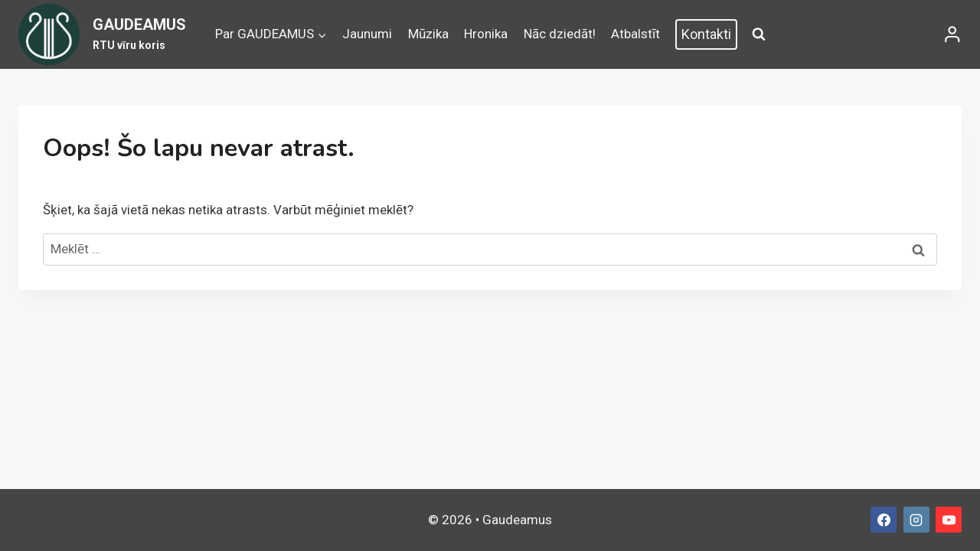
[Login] (952, 34)
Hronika (486, 34)
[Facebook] (884, 520)
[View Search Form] (759, 34)
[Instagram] (916, 520)
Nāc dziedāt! (560, 34)
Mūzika (428, 34)
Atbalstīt (635, 34)
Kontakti (706, 34)
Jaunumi (367, 34)
